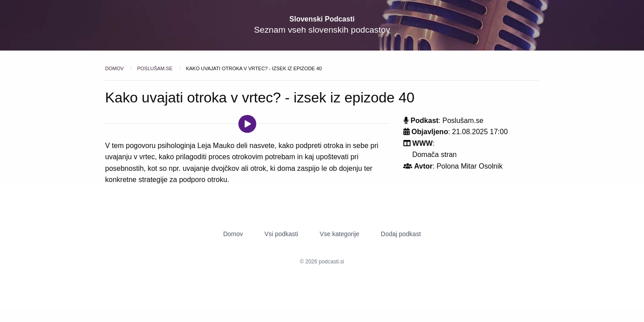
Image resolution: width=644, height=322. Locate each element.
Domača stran (435, 155)
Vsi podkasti (281, 234)
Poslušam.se (156, 68)
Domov (115, 68)
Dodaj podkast (401, 234)
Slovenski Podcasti (322, 19)
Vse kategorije (340, 234)
